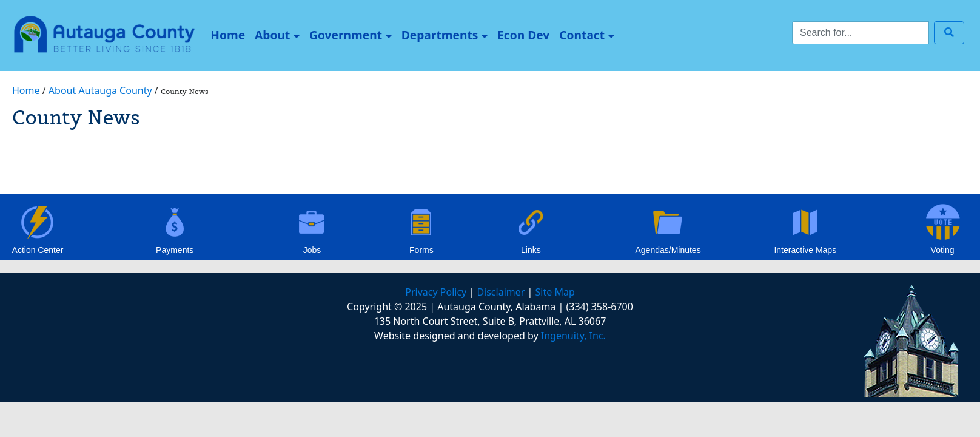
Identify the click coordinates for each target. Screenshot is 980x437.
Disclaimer (501, 292)
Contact (582, 35)
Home (230, 35)
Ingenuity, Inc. (573, 336)
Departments (440, 35)
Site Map (555, 292)
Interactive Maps (805, 250)
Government (346, 35)
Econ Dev (523, 35)
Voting (943, 250)
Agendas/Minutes (668, 250)
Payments (175, 250)
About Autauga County (100, 90)
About (272, 35)
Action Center (38, 250)
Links (531, 250)
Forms (421, 250)
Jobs (312, 250)
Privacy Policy (436, 292)
